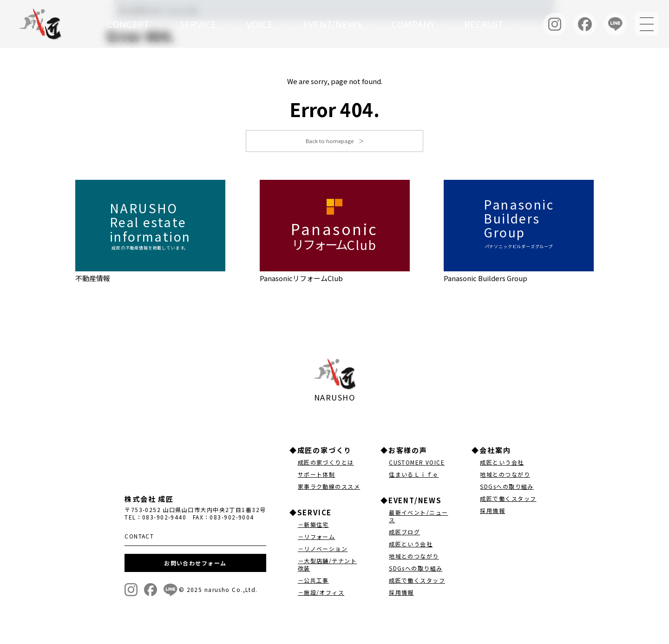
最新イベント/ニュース (418, 517)
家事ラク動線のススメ (329, 488)
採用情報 (401, 594)
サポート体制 (317, 476)
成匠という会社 (411, 545)
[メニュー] (647, 24)
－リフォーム (317, 538)
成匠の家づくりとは (326, 463)
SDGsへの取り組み (416, 569)
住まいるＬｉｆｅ (414, 476)
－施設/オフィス (321, 594)
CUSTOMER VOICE (417, 463)
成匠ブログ (404, 533)
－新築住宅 (313, 526)
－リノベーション (323, 550)
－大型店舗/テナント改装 (327, 566)
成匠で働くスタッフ (417, 582)
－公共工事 (313, 582)
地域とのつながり (414, 557)
